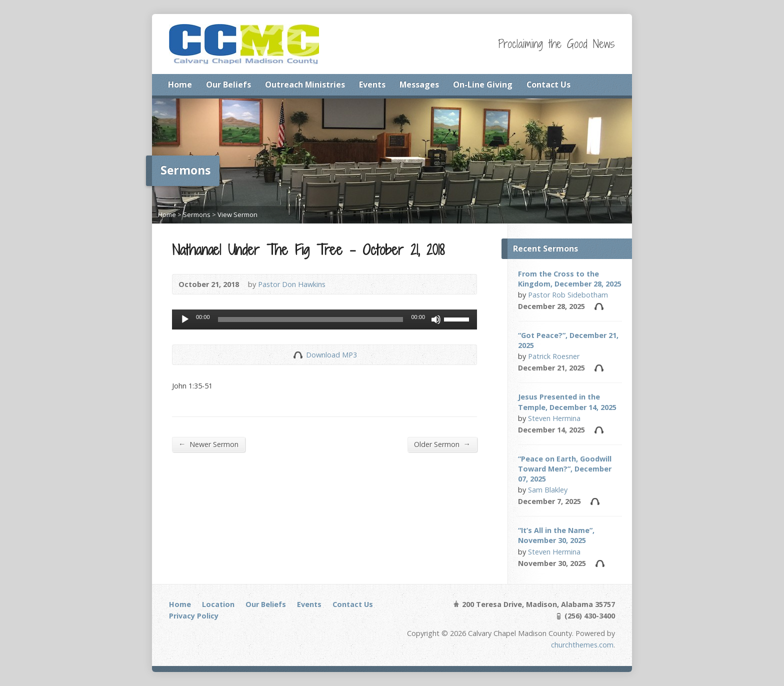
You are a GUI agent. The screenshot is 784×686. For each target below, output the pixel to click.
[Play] (185, 319)
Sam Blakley (548, 490)
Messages (419, 84)
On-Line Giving (483, 84)
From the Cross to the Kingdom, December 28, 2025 (570, 279)
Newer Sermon (208, 444)
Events (372, 84)
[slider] (311, 319)
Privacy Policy (194, 616)
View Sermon (237, 214)
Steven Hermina (554, 418)
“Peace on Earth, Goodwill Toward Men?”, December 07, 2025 (565, 469)
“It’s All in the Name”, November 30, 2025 (556, 535)
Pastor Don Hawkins (292, 284)
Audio (599, 306)
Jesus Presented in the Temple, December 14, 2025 (567, 402)
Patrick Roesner (554, 356)
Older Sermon (442, 444)
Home (180, 84)
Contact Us (548, 84)
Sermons (197, 214)
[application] (324, 319)
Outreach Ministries (305, 84)
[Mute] (436, 319)
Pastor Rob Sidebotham (568, 295)
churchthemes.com (582, 645)
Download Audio (298, 355)
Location (218, 604)
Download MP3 (331, 355)
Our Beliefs (228, 84)
